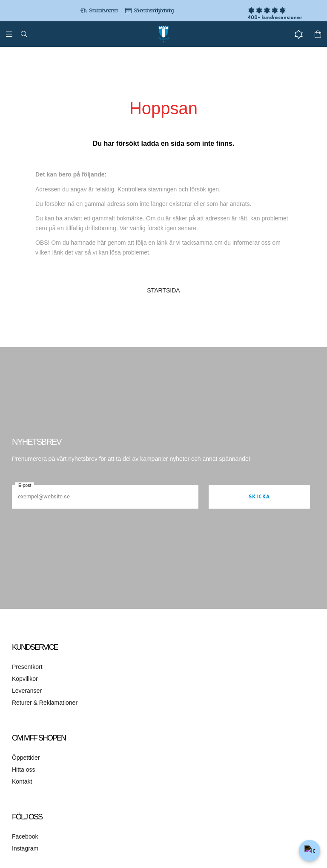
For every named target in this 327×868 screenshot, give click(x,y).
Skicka (260, 496)
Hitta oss (23, 770)
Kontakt (22, 781)
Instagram (25, 848)
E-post (25, 485)
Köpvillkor (25, 679)
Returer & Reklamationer (45, 703)
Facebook (25, 836)
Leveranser (27, 691)
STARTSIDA (163, 290)
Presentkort (27, 667)
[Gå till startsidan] (163, 34)
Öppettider (26, 758)
